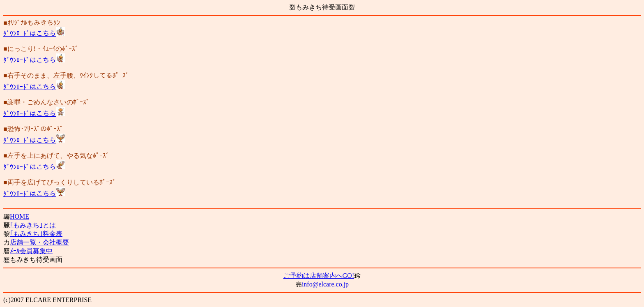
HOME (20, 216)
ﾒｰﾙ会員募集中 (31, 251)
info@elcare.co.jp (325, 284)
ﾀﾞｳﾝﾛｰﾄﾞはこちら (30, 33)
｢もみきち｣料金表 (36, 234)
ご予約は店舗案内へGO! (319, 276)
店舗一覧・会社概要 (39, 242)
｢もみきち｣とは (33, 225)
